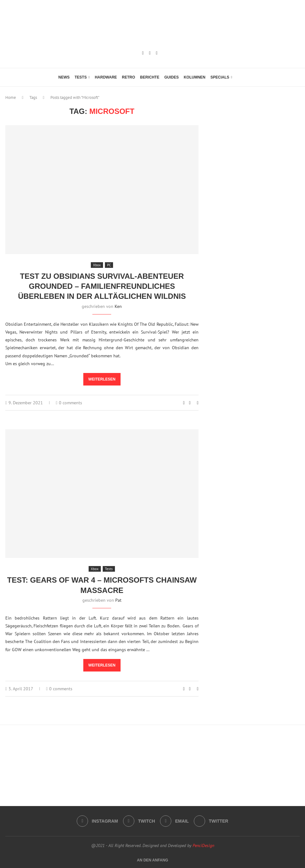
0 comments (69, 403)
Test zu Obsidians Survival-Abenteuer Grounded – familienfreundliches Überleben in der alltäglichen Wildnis (102, 286)
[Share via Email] (198, 403)
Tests (81, 77)
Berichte (150, 77)
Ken (118, 306)
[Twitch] (150, 53)
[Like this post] (184, 403)
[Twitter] (211, 821)
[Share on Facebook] (190, 403)
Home (11, 97)
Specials (220, 77)
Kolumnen (195, 77)
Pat (118, 600)
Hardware (106, 77)
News (64, 77)
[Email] (157, 53)
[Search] (244, 77)
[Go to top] (152, 860)
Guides (172, 77)
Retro (128, 77)
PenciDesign (203, 845)
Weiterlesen (102, 379)
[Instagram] (143, 53)
